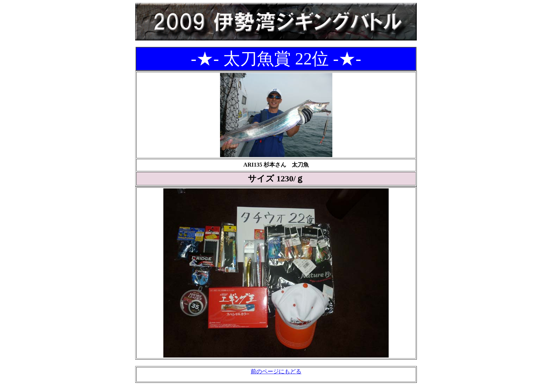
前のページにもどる (276, 371)
